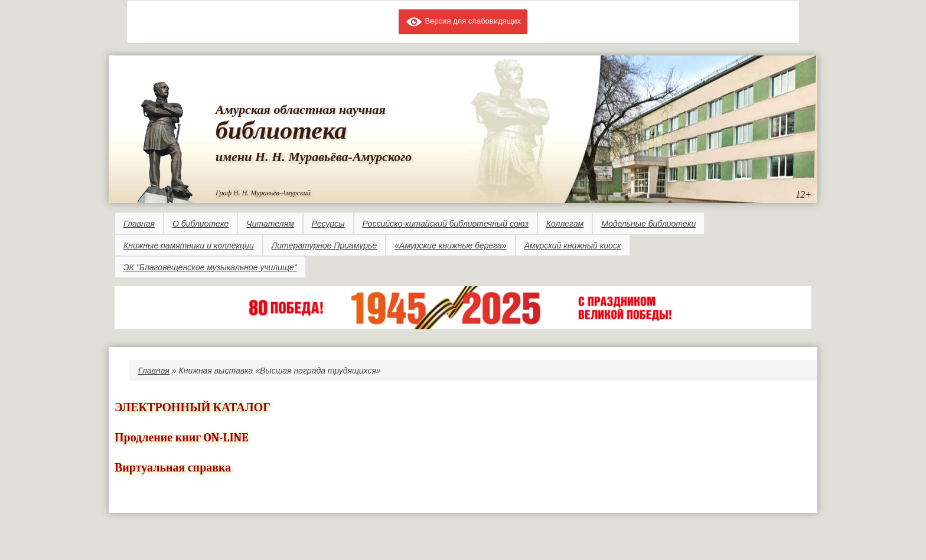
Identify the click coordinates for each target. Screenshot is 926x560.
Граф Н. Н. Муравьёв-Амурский (263, 193)
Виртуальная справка (173, 468)
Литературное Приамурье (325, 245)
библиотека (281, 130)
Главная (139, 224)
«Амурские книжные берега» (450, 245)
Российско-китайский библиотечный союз (446, 224)
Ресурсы (328, 224)
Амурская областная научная (301, 109)
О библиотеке (200, 224)
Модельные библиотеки (648, 224)
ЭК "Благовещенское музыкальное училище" (210, 267)
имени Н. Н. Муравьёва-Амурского (314, 157)
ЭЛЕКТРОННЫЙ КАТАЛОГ (193, 407)
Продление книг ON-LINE (181, 438)
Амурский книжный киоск (573, 245)
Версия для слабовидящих (463, 21)
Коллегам (565, 224)
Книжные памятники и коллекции (189, 245)
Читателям (270, 224)
